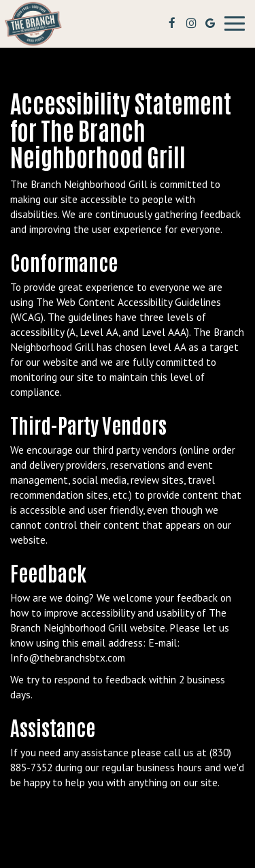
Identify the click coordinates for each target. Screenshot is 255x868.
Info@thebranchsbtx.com (68, 657)
